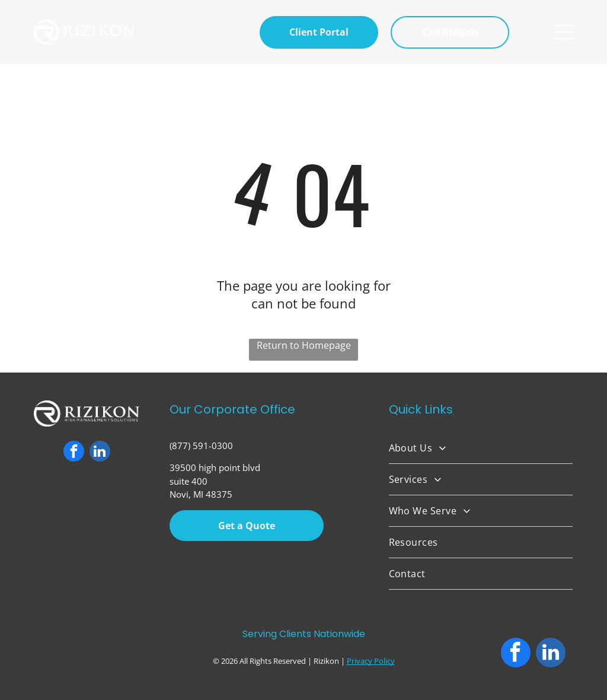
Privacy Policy (371, 661)
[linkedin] (100, 453)
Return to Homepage (304, 345)
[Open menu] (564, 32)
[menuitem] (481, 448)
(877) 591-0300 (201, 446)
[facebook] (74, 453)
